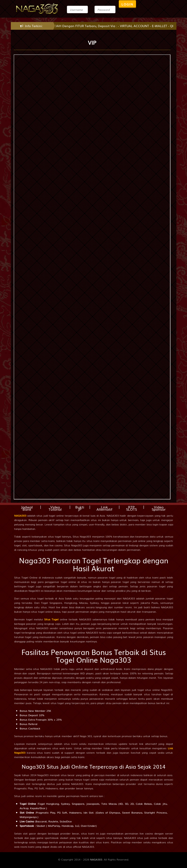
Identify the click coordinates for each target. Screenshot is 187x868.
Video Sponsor (159, 508)
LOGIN (127, 4)
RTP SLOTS (131, 508)
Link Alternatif (104, 508)
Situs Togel (51, 619)
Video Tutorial (55, 508)
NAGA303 (20, 516)
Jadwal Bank (27, 508)
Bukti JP (80, 508)
